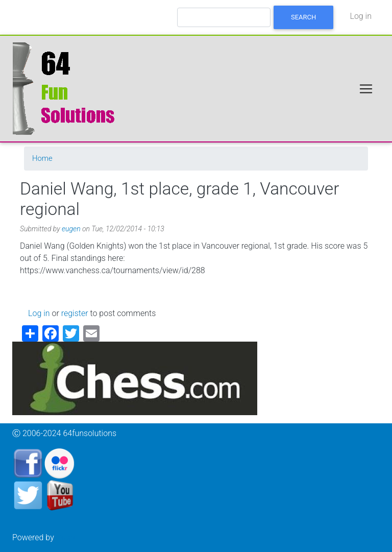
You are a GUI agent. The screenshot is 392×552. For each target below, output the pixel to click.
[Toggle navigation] (366, 89)
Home (42, 158)
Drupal (68, 537)
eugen (71, 229)
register (75, 313)
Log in (361, 16)
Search (303, 17)
